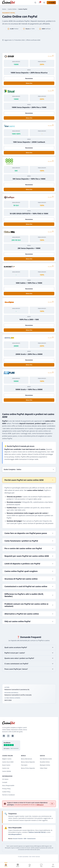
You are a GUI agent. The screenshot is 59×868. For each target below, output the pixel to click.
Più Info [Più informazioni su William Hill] (51, 232)
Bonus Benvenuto (27, 759)
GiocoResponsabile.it (15, 834)
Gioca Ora (29, 83)
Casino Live (6, 768)
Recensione (29, 78)
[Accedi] (51, 3)
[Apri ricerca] (35, 3)
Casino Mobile (7, 771)
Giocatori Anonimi (18, 839)
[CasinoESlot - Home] (9, 3)
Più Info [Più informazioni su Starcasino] (51, 125)
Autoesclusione (31, 839)
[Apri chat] (40, 3)
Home (4, 9)
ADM (25, 839)
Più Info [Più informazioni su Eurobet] (51, 266)
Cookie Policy (6, 792)
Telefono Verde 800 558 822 (37, 832)
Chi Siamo (5, 779)
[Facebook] (4, 736)
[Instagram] (8, 736)
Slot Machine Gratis (46, 759)
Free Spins (24, 765)
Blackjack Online (45, 765)
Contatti (5, 782)
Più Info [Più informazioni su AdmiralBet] (51, 338)
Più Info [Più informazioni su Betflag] (51, 373)
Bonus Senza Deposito (28, 762)
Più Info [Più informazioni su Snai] (51, 56)
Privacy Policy (6, 789)
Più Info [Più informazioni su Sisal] (51, 91)
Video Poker (44, 768)
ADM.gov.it (40, 805)
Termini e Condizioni (8, 795)
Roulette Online (45, 762)
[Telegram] (13, 736)
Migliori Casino (7, 759)
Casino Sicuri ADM (8, 762)
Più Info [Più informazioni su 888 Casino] (51, 161)
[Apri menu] (53, 865)
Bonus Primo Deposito (28, 768)
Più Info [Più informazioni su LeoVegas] (51, 197)
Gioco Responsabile (8, 785)
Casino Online (12, 9)
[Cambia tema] (44, 3)
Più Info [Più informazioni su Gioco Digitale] (51, 302)
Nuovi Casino (6, 765)
